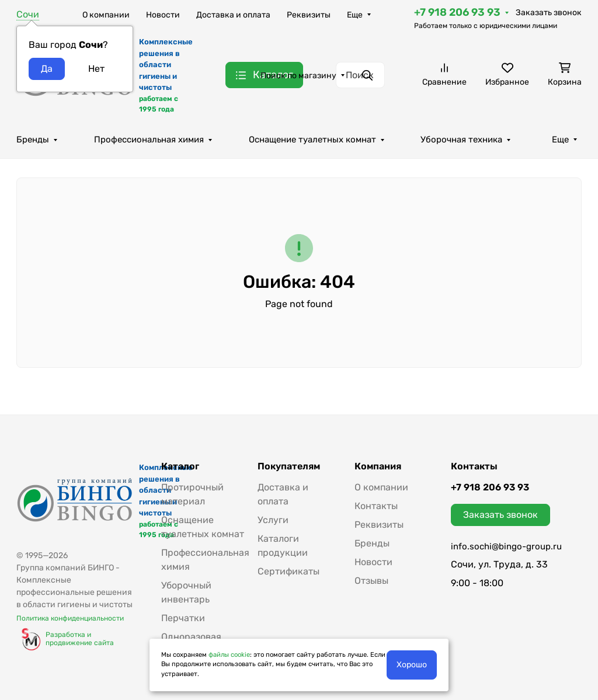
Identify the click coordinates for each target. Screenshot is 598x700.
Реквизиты (309, 15)
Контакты (376, 506)
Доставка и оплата (233, 15)
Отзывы (371, 581)
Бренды (33, 140)
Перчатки (183, 618)
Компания (378, 466)
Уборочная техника (461, 140)
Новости (163, 15)
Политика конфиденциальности (70, 618)
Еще (355, 15)
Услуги (273, 520)
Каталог (180, 466)
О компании (106, 15)
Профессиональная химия (149, 140)
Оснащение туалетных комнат (312, 140)
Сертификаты (288, 571)
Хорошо (412, 665)
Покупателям (289, 466)
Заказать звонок (549, 13)
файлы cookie (229, 655)
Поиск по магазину (298, 76)
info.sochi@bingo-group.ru (506, 546)
